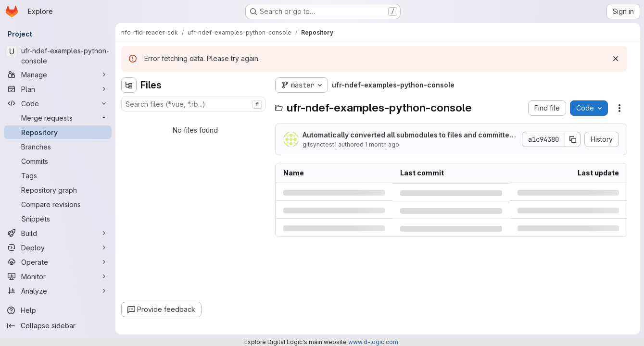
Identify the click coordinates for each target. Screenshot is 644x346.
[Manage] (58, 74)
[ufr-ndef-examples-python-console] (58, 56)
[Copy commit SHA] (573, 139)
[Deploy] (58, 247)
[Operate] (58, 262)
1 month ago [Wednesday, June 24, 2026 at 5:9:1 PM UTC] (382, 144)
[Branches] (58, 147)
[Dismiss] (616, 59)
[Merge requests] (58, 118)
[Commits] (58, 161)
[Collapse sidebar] (58, 326)
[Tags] (58, 175)
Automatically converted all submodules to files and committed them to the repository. (408, 135)
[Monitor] (58, 276)
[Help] (58, 310)
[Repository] (58, 132)
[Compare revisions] (58, 204)
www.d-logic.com (373, 342)
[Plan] (58, 89)
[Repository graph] (58, 190)
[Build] (58, 233)
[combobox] (193, 104)
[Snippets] (58, 219)
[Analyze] (58, 291)
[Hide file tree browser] (129, 85)
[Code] (58, 103)
